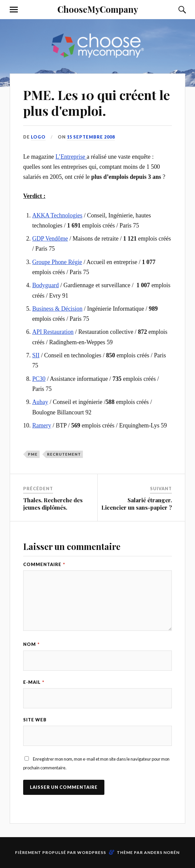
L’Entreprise (71, 157)
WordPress (92, 852)
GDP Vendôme (50, 239)
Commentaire (44, 564)
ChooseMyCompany (98, 9)
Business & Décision (57, 309)
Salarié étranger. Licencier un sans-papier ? (137, 504)
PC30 (39, 379)
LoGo (38, 137)
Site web (35, 720)
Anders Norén (162, 852)
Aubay (40, 402)
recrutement (64, 454)
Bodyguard (45, 285)
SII (36, 355)
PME (33, 454)
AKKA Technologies (57, 215)
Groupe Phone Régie (57, 262)
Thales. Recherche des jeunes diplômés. (53, 504)
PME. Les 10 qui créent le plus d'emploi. (96, 103)
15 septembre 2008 (91, 137)
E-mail (34, 682)
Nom (31, 644)
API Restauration (53, 332)
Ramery (42, 425)
